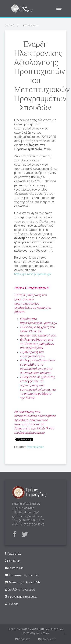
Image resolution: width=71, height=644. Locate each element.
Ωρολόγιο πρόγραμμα (20, 590)
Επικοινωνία (14, 568)
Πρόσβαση (13, 561)
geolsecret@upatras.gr (27, 516)
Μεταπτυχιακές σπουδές (23, 582)
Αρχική (10, 26)
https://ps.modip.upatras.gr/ (33, 274)
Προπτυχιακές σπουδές (22, 575)
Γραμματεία (13, 554)
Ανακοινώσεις (35, 447)
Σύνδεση (12, 604)
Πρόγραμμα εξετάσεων (21, 597)
